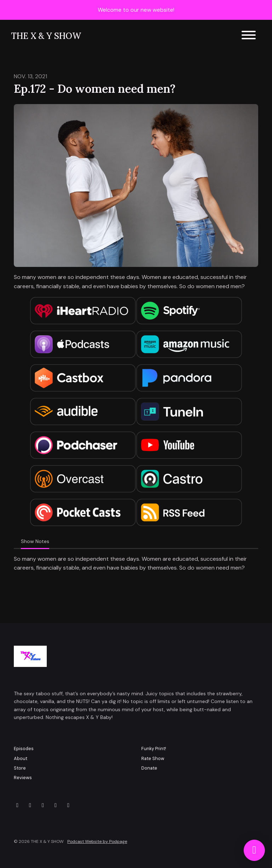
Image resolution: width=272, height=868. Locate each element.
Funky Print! (154, 749)
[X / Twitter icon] (17, 805)
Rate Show (153, 758)
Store (20, 768)
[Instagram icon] (30, 805)
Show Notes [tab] (35, 541)
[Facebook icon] (43, 805)
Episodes (24, 749)
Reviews (23, 778)
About (21, 758)
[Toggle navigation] (249, 36)
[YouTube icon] (56, 805)
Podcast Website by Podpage (97, 841)
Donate (149, 768)
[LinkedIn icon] (68, 805)
